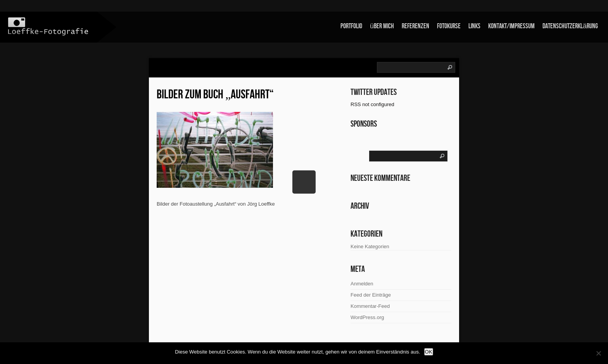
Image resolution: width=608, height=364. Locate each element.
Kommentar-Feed (370, 306)
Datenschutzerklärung (570, 26)
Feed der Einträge (371, 295)
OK (429, 352)
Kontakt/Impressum (511, 26)
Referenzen (415, 26)
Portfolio (351, 26)
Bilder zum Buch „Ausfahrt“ (215, 95)
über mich (382, 26)
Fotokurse (449, 26)
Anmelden (362, 284)
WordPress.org (367, 317)
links (474, 26)
